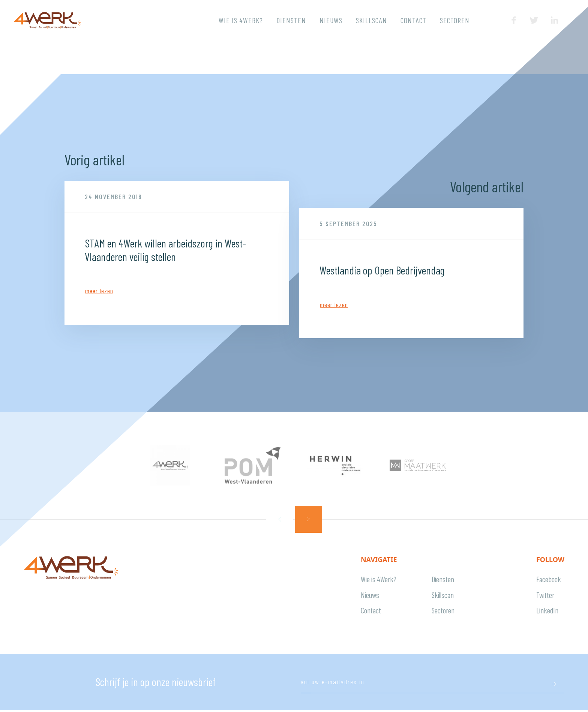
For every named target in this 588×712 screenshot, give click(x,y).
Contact (413, 20)
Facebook (549, 579)
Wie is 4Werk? (241, 20)
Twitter (545, 596)
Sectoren (455, 20)
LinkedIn (547, 612)
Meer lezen (99, 291)
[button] (280, 519)
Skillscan (371, 20)
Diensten (291, 20)
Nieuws (331, 20)
